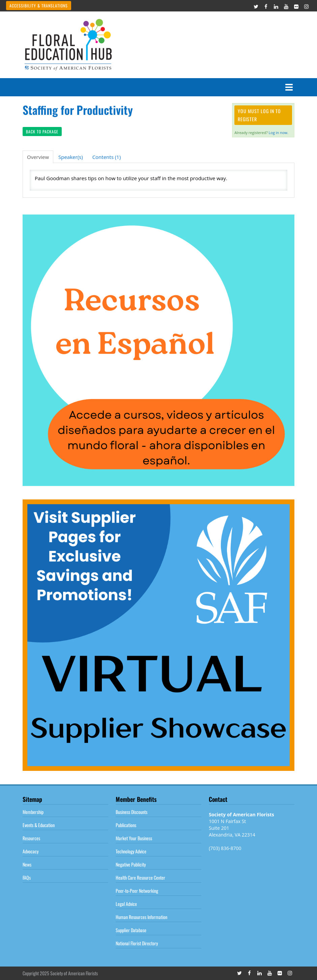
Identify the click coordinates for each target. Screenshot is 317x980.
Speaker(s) (71, 157)
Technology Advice (131, 851)
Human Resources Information (141, 917)
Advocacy (31, 851)
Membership (33, 812)
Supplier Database (131, 930)
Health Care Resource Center (140, 877)
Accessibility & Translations (39, 6)
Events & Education (39, 825)
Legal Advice (126, 904)
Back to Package (42, 132)
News (27, 864)
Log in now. (279, 133)
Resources (31, 838)
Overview (38, 157)
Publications (126, 825)
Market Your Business (134, 838)
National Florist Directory (137, 943)
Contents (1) (107, 157)
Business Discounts (132, 812)
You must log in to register (259, 115)
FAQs (27, 877)
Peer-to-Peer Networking (137, 891)
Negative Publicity (131, 864)
